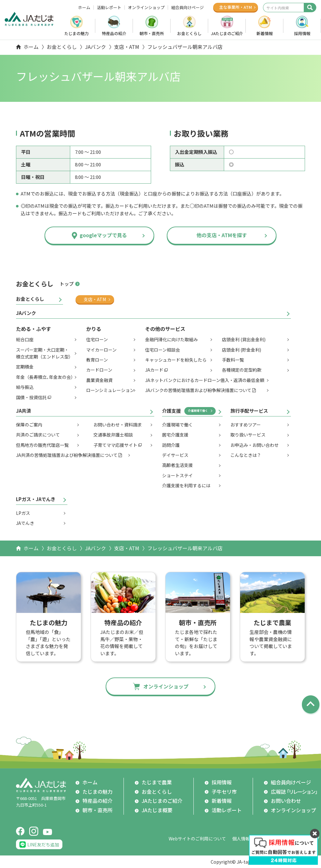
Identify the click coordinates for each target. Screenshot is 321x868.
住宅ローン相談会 (163, 350)
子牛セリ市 (224, 792)
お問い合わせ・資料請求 (118, 425)
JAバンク (95, 47)
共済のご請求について (38, 435)
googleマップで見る (103, 235)
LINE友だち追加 (43, 844)
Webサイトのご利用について (197, 839)
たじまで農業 (157, 782)
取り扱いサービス (248, 435)
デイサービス (175, 455)
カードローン (99, 370)
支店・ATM (127, 47)
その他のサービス (165, 329)
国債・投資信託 (31, 397)
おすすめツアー (246, 425)
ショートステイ (177, 475)
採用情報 (302, 33)
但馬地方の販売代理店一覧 (42, 445)
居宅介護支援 (175, 435)
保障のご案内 (29, 425)
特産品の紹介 (114, 33)
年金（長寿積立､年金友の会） (46, 377)
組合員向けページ (187, 8)
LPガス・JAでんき (36, 499)
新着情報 (265, 33)
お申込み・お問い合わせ (255, 445)
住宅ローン (97, 339)
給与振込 (25, 387)
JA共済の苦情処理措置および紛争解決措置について (67, 455)
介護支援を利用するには (186, 485)
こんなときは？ (246, 455)
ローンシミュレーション (110, 390)
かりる (94, 329)
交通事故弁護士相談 (113, 435)
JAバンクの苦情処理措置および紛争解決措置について (198, 390)
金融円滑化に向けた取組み (171, 339)
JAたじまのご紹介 (227, 33)
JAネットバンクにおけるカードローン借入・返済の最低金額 (205, 380)
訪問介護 (171, 445)
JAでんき (25, 523)
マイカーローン (101, 350)
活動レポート (109, 8)
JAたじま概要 (157, 810)
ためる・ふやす (34, 329)
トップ (67, 284)
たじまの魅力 (76, 33)
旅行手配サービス (249, 411)
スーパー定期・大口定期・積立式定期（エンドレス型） (45, 353)
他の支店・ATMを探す (222, 235)
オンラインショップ (146, 8)
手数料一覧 (233, 360)
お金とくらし (189, 33)
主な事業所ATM (236, 7)
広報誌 (295, 792)
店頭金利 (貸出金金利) (244, 339)
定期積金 (25, 367)
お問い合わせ (286, 801)
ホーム (84, 8)
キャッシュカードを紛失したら (176, 360)
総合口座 (25, 339)
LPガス (23, 513)
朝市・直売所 (152, 33)
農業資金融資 (99, 380)
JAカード (154, 370)
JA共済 (24, 411)
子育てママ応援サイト (115, 445)
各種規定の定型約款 (242, 370)
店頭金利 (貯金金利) (242, 350)
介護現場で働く (198, 411)
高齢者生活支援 (177, 465)
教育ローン (97, 360)
